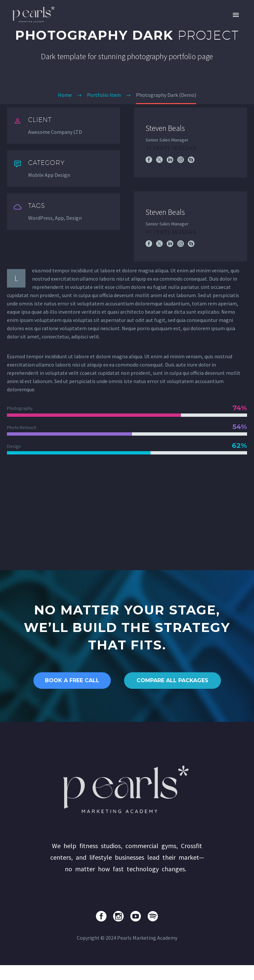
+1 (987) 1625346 (171, 148)
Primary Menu (236, 15)
